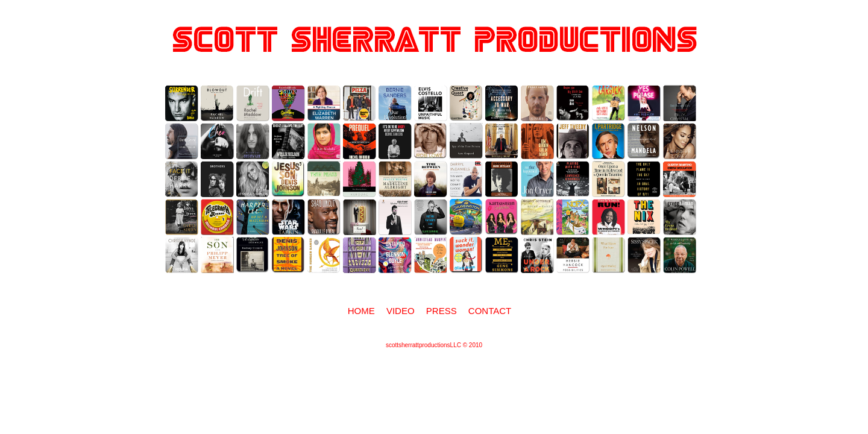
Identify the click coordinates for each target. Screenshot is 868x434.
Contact (490, 311)
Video (401, 311)
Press (442, 311)
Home (361, 311)
